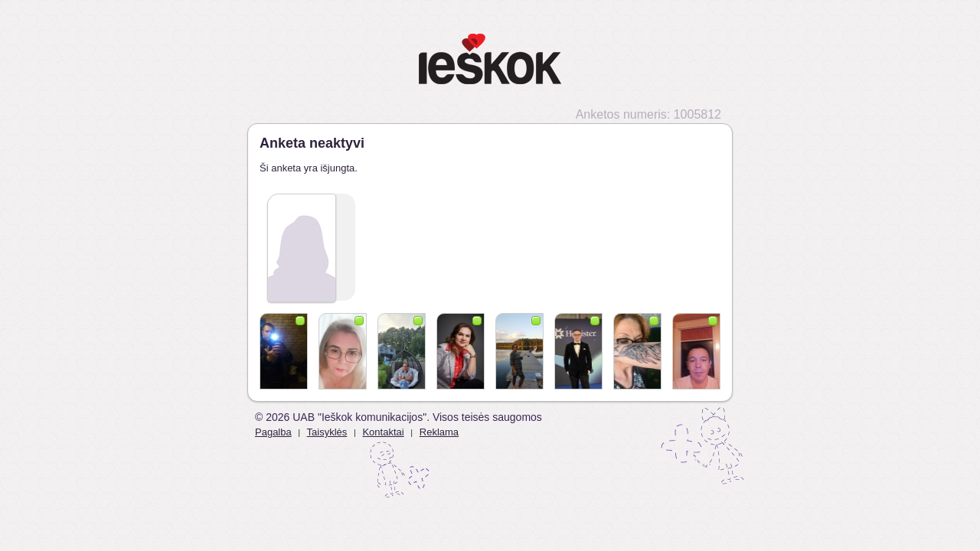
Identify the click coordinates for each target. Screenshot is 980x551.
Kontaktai (383, 432)
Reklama (439, 432)
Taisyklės (327, 432)
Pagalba (273, 432)
